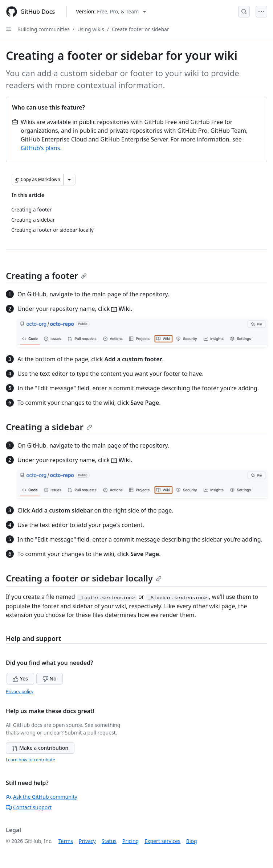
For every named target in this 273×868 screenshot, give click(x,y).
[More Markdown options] (69, 180)
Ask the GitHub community (42, 797)
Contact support (29, 807)
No (50, 678)
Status (109, 841)
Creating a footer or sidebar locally (84, 578)
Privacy (87, 841)
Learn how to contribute (30, 760)
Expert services (162, 841)
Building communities (44, 29)
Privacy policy (20, 692)
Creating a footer (46, 275)
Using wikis (91, 29)
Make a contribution (40, 748)
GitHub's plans (40, 148)
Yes (20, 678)
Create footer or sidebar (140, 29)
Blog (192, 841)
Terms (66, 841)
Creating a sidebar (49, 427)
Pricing (131, 841)
